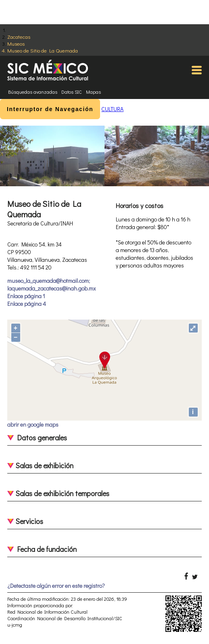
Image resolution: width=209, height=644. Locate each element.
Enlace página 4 (27, 304)
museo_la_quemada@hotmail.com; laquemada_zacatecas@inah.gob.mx (51, 284)
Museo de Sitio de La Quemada (43, 50)
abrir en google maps (33, 424)
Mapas (93, 92)
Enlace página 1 (26, 296)
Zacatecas (19, 37)
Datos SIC (72, 92)
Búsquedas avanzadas (33, 92)
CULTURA (112, 109)
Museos (16, 43)
